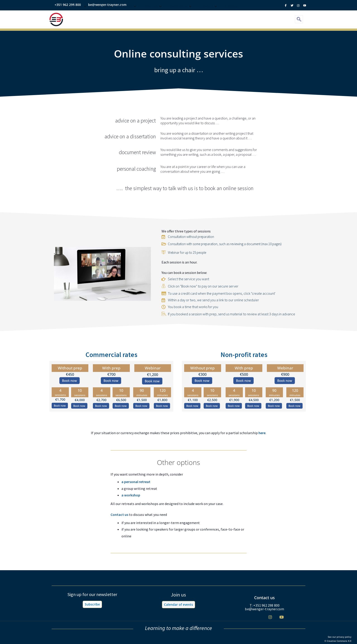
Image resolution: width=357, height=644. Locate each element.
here (262, 433)
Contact (208, 15)
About (79, 15)
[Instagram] (270, 617)
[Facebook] (247, 617)
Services (104, 15)
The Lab (153, 15)
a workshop (131, 495)
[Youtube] (281, 617)
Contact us (119, 515)
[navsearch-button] (299, 19)
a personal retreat (136, 482)
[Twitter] (259, 617)
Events (128, 15)
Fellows (232, 15)
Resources (181, 15)
